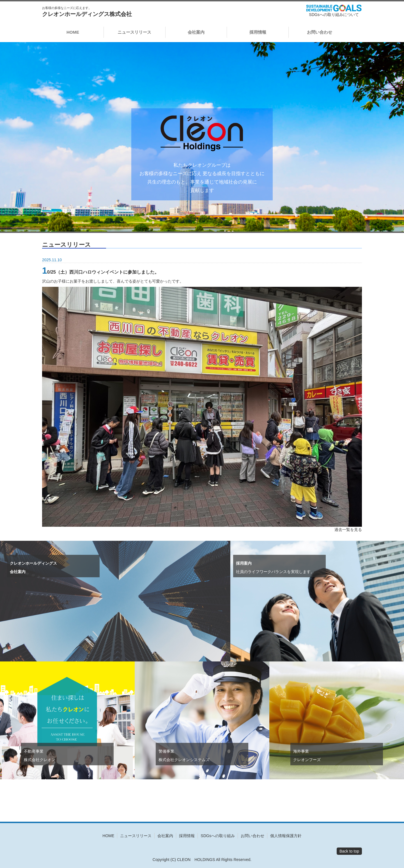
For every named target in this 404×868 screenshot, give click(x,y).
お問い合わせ (320, 32)
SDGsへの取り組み (218, 836)
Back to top (349, 851)
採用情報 (258, 32)
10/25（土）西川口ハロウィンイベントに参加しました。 (101, 272)
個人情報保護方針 (286, 836)
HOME (73, 32)
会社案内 (196, 32)
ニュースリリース (134, 32)
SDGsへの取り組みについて (334, 15)
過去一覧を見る (348, 530)
